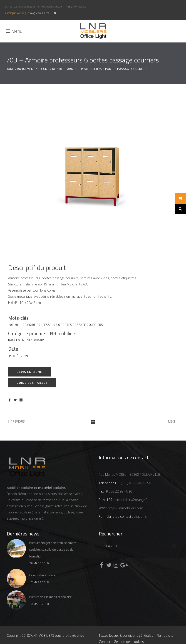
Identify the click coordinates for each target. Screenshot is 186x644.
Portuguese (80, 7)
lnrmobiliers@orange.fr (50, 7)
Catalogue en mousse (38, 13)
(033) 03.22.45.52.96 (25, 7)
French (69, 7)
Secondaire (47, 69)
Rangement (26, 69)
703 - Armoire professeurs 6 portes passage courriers (59, 325)
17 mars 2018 (39, 582)
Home (10, 69)
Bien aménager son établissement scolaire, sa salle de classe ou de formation (53, 549)
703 (11, 325)
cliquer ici (140, 516)
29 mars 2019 (39, 563)
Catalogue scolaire (15, 13)
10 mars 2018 (39, 604)
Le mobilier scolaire (42, 575)
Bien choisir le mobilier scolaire (51, 597)
